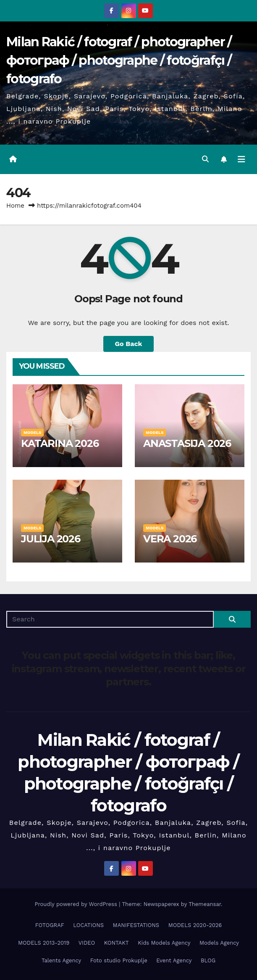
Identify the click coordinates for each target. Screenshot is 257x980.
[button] (205, 159)
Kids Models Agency (164, 943)
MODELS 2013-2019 (44, 943)
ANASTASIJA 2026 (187, 443)
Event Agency (174, 960)
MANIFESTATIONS (136, 925)
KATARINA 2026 (60, 443)
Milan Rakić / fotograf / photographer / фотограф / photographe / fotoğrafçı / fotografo (119, 60)
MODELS (32, 432)
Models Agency (219, 943)
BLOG (208, 960)
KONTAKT (117, 943)
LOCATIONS (88, 925)
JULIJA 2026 (51, 539)
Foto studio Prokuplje (119, 960)
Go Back (129, 344)
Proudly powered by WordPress (77, 904)
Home (15, 206)
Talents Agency (61, 960)
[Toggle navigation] (241, 159)
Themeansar (205, 904)
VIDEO (87, 943)
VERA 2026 (170, 539)
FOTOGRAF (50, 925)
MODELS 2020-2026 (195, 925)
